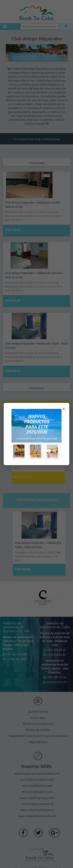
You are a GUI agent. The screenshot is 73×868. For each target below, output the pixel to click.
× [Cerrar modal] (64, 409)
